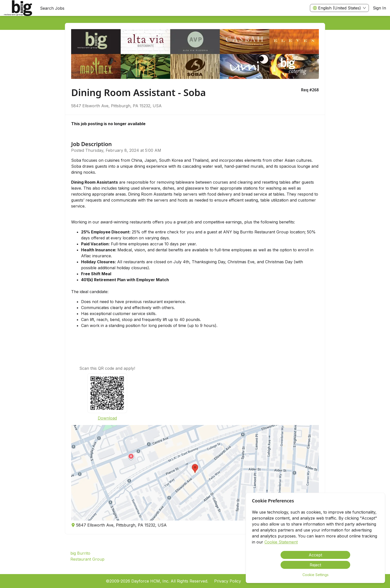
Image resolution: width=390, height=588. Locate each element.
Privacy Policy (228, 581)
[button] (195, 473)
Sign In (379, 8)
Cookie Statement (281, 542)
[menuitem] (18, 8)
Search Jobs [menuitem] (52, 8)
